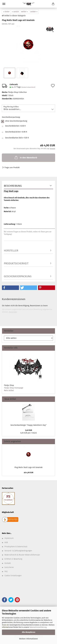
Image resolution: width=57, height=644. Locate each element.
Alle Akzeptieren (29, 632)
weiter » (24, 12)
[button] (10, 288)
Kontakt (8, 563)
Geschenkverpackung (18, 276)
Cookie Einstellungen (13, 576)
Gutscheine (9, 567)
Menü (4, 4)
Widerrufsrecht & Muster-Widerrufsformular (22, 555)
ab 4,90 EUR (29, 473)
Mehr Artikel (9, 390)
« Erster (6, 12)
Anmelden (13, 312)
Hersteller (11, 251)
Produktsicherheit (16, 263)
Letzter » (34, 12)
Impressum (9, 538)
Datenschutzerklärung (38, 627)
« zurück (15, 12)
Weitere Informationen (28, 639)
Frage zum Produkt (12, 168)
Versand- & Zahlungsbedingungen (18, 551)
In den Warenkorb (26, 157)
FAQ (6, 571)
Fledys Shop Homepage (14, 388)
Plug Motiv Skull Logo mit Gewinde (28, 467)
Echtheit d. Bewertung (13, 559)
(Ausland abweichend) (28, 87)
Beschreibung (13, 186)
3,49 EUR (29, 430)
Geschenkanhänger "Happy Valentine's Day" (28, 425)
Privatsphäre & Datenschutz (16, 547)
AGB (6, 542)
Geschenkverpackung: (11, 117)
